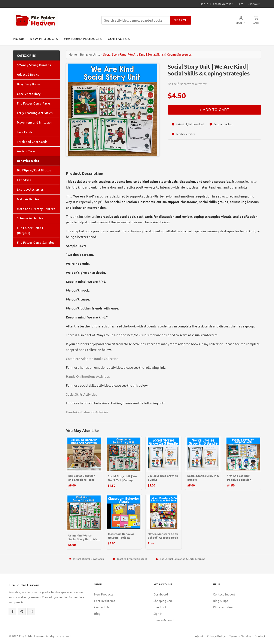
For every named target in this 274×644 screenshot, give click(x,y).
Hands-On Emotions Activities (88, 376)
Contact (260, 636)
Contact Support (224, 594)
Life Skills (24, 180)
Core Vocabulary (29, 94)
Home (19, 38)
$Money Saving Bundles (34, 65)
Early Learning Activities (35, 113)
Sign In (204, 4)
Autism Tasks (26, 151)
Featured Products (83, 38)
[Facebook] (12, 612)
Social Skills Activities (81, 394)
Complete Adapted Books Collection (92, 359)
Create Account (223, 4)
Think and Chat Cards (32, 142)
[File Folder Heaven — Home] (36, 20)
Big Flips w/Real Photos (34, 170)
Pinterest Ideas (223, 607)
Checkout (254, 4)
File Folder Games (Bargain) (30, 230)
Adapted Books (28, 74)
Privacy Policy (216, 636)
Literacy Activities (30, 189)
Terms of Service (240, 636)
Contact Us (119, 38)
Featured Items (105, 601)
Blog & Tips (220, 601)
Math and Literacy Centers (36, 209)
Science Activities (30, 218)
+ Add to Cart (214, 110)
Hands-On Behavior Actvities (87, 412)
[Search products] (136, 20)
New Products (44, 38)
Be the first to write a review (187, 84)
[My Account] (241, 20)
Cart (240, 4)
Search (181, 20)
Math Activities (28, 199)
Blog (97, 613)
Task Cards (25, 132)
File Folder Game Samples (36, 242)
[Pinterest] (22, 612)
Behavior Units (28, 161)
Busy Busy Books (29, 84)
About (199, 636)
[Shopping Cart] (256, 20)
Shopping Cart (163, 601)
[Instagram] (31, 612)
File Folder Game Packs (34, 103)
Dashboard (161, 594)
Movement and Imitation (35, 122)
